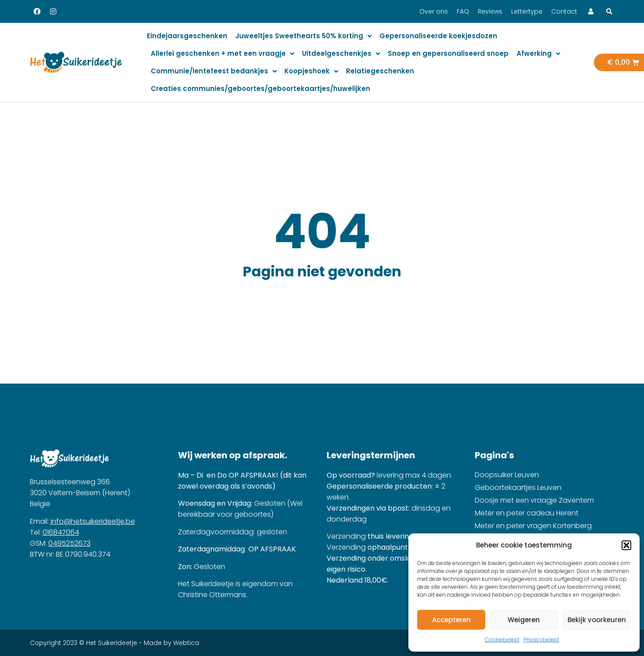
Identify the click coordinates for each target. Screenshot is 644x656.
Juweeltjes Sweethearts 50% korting (303, 36)
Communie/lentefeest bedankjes (214, 71)
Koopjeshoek (311, 71)
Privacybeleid (541, 640)
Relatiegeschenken (380, 71)
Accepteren (451, 620)
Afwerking (538, 54)
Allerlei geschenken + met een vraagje (222, 54)
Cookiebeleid (502, 640)
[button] (626, 545)
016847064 (61, 532)
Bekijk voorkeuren (597, 620)
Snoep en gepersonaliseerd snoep (448, 53)
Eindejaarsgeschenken (187, 36)
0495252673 (69, 543)
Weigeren (524, 620)
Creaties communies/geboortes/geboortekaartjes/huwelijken (260, 89)
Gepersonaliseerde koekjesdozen (438, 36)
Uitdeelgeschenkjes (341, 54)
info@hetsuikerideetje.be (93, 521)
